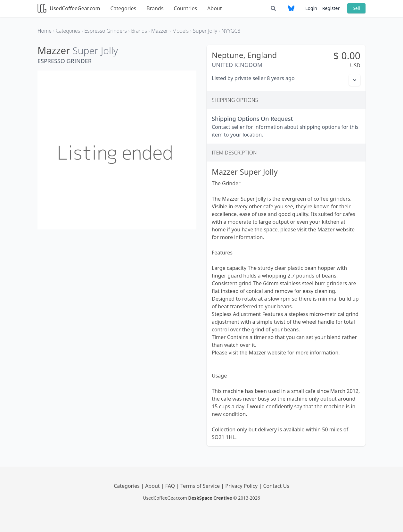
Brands (155, 8)
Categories (123, 8)
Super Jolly (95, 50)
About (214, 8)
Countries (185, 8)
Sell (356, 8)
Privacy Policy (242, 486)
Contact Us (276, 486)
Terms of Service (201, 486)
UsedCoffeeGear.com (69, 8)
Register (331, 8)
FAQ (171, 486)
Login (311, 8)
